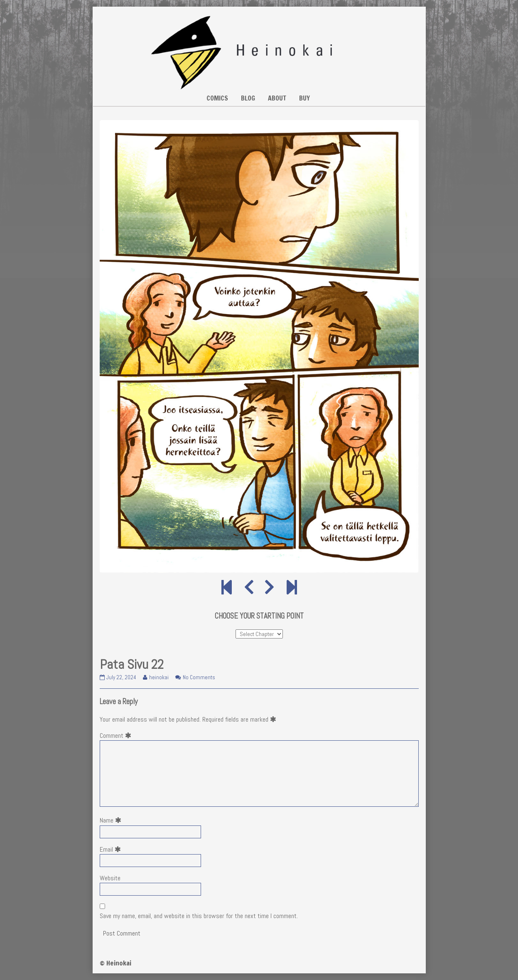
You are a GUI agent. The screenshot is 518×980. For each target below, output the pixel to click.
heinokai (159, 677)
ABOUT (277, 98)
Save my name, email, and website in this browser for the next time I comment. (199, 916)
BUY (304, 98)
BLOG (248, 98)
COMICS (217, 98)
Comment (117, 736)
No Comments (199, 677)
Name (112, 820)
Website (110, 878)
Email (112, 849)
